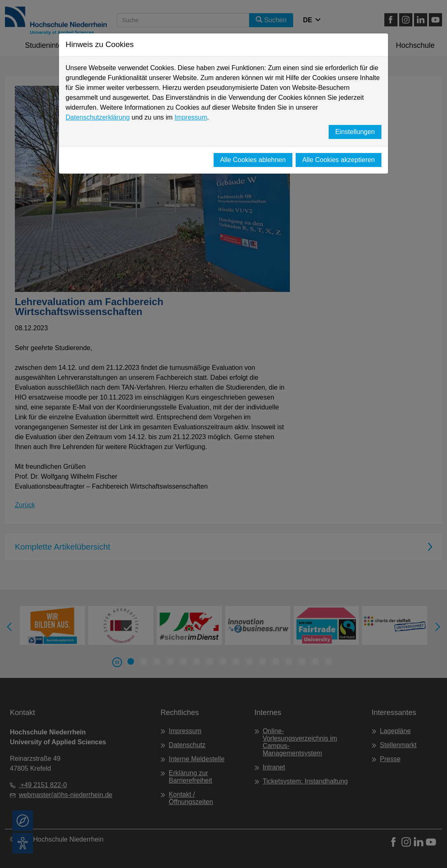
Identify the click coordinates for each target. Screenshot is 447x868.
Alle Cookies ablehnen (253, 160)
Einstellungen (355, 132)
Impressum (191, 117)
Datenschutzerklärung (98, 117)
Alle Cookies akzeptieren (339, 160)
